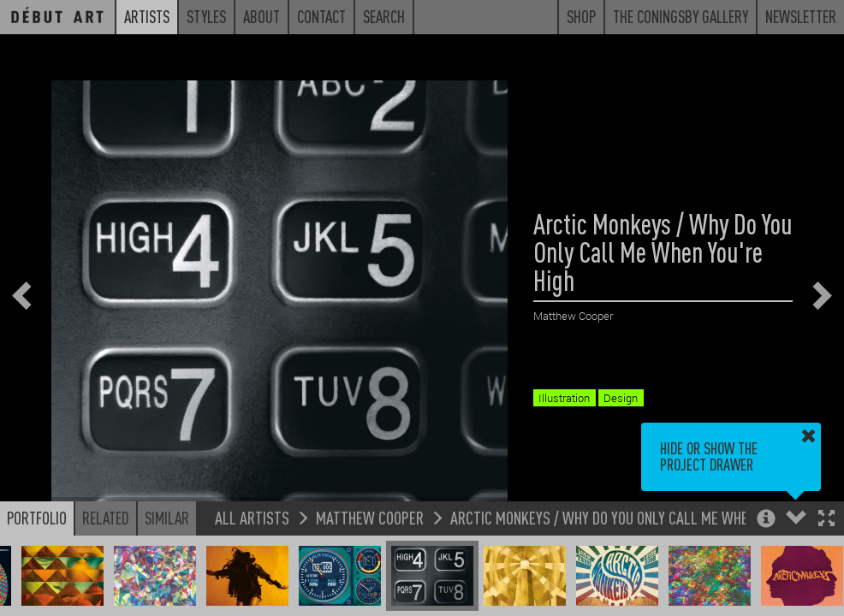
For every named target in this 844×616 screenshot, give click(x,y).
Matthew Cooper (370, 517)
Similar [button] (167, 518)
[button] (826, 520)
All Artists (252, 517)
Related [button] (106, 518)
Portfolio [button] (37, 518)
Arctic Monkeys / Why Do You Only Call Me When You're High (640, 517)
